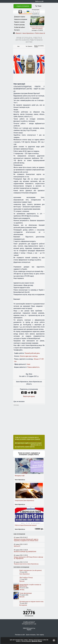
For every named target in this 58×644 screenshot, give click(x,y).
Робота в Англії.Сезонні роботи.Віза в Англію (28, 441)
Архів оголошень (31, 635)
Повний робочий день (32, 353)
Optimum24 (17, 546)
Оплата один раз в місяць (29, 356)
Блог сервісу (40, 635)
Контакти (17, 30)
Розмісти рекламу (19, 25)
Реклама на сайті (20, 635)
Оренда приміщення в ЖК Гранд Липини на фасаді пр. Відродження (28, 558)
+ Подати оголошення (23, 6)
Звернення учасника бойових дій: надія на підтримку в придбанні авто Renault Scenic (26, 540)
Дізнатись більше (37, 641)
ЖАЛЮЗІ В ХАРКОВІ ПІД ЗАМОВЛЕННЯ (25, 552)
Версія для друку (29, 396)
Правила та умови (19, 22)
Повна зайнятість (33, 367)
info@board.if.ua (29, 624)
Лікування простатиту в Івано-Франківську (26, 564)
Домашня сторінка (20, 17)
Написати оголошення (21, 19)
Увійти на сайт (39, 1)
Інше (29, 364)
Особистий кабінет (20, 27)
